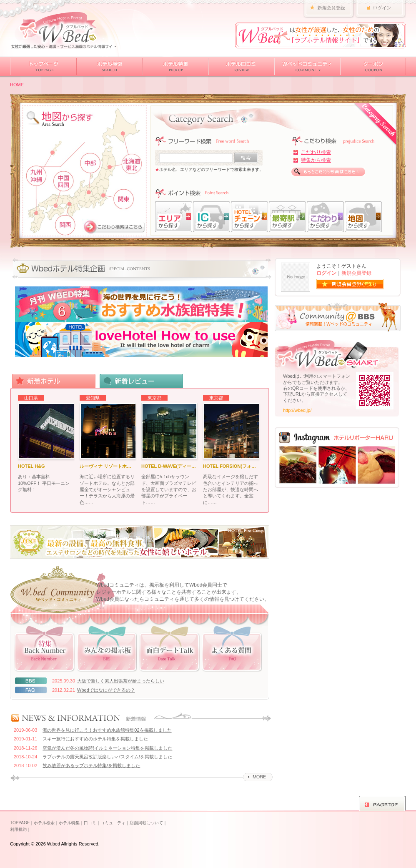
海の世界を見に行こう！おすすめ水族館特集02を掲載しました (107, 730)
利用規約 (18, 829)
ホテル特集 (69, 823)
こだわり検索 (316, 152)
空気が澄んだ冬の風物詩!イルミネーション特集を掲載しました (107, 748)
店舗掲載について (146, 823)
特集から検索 (316, 160)
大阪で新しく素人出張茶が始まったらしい (121, 681)
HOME (17, 85)
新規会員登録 (356, 273)
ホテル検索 (44, 823)
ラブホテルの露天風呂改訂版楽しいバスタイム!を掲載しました (107, 757)
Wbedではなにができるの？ (106, 690)
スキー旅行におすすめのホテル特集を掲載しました (95, 739)
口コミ (90, 823)
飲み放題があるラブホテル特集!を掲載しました (91, 765)
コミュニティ (113, 823)
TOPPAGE (20, 823)
